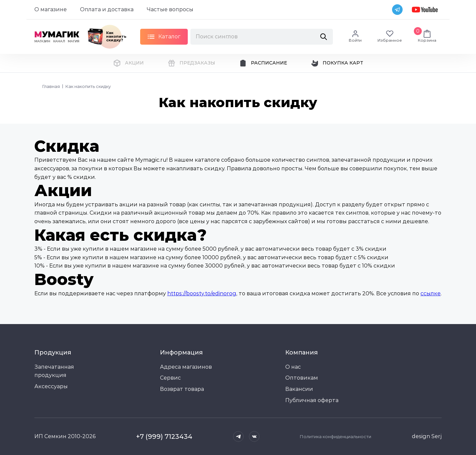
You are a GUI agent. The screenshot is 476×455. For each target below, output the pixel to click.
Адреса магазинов (186, 367)
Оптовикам (302, 378)
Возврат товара (182, 389)
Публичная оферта (312, 400)
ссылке (431, 293)
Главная (51, 86)
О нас (293, 367)
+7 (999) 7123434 (164, 436)
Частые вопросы (170, 9)
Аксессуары (51, 386)
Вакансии (299, 389)
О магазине (51, 9)
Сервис (170, 378)
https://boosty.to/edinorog (202, 293)
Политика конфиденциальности (336, 436)
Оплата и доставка (107, 9)
